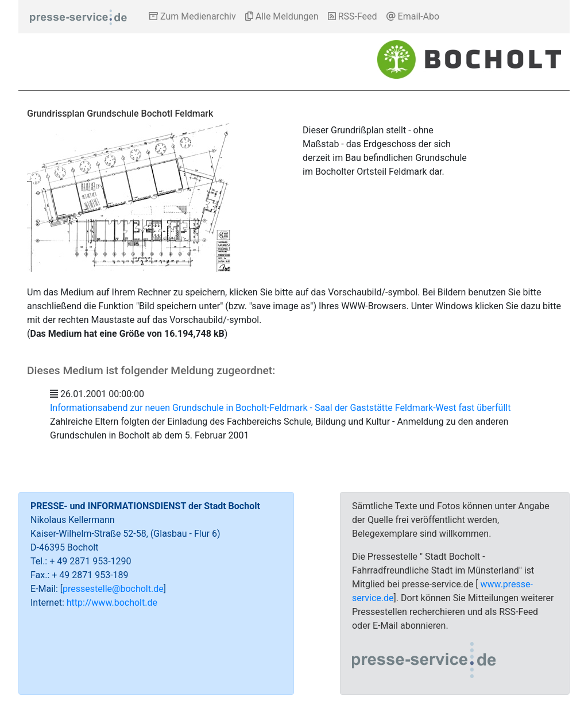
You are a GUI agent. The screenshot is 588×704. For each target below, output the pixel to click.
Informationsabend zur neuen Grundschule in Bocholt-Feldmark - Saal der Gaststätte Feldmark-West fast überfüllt (280, 408)
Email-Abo (413, 16)
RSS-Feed (353, 16)
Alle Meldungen (282, 16)
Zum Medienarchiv (192, 16)
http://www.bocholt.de (112, 603)
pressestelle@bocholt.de (113, 589)
